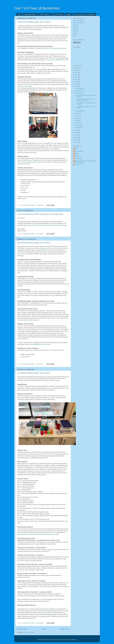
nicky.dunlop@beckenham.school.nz (28, 320)
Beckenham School (78, 21)
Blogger (75, 640)
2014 (76, 137)
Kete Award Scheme (30, 14)
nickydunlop (78, 164)
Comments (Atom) (30, 632)
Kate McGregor (79, 151)
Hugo (76, 149)
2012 (76, 142)
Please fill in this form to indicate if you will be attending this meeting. (47, 225)
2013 (76, 140)
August (78, 113)
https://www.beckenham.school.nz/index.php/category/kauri (86, 162)
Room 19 (76, 31)
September (80, 111)
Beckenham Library (78, 23)
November (79, 91)
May (78, 120)
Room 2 (75, 36)
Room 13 (76, 33)
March (78, 125)
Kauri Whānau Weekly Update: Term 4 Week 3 (34, 22)
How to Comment (58, 14)
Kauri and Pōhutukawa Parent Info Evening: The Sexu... (85, 100)
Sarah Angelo (79, 158)
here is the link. (22, 254)
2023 (76, 75)
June (78, 118)
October (79, 93)
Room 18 (76, 29)
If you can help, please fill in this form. (57, 60)
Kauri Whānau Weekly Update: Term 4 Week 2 (34, 243)
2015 (76, 135)
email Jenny (46, 284)
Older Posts (65, 629)
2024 (76, 72)
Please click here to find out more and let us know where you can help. (38, 534)
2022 (76, 77)
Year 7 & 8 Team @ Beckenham (37, 8)
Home (19, 14)
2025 (76, 70)
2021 (76, 80)
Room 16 (76, 25)
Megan (77, 154)
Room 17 (76, 27)
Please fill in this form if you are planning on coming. (51, 48)
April (78, 123)
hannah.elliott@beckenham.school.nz (39, 344)
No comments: (40, 205)
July (78, 116)
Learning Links (91, 14)
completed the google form (49, 611)
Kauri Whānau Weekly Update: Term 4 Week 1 (34, 373)
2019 (76, 84)
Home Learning (79, 14)
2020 (76, 82)
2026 (76, 68)
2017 (76, 130)
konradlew (62, 640)
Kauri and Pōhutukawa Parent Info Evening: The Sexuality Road (40, 214)
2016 (76, 133)
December (79, 88)
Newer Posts (22, 629)
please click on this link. (47, 248)
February (79, 127)
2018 (76, 87)
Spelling (68, 14)
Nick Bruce (78, 156)
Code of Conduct (45, 14)
